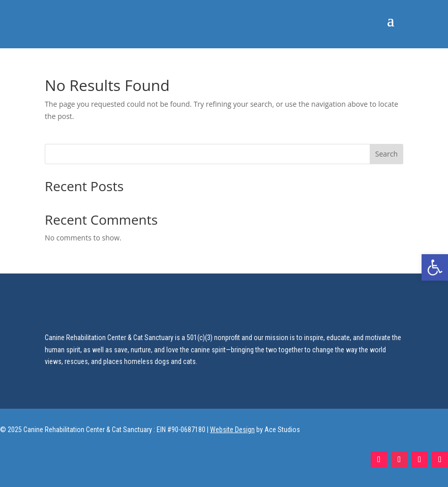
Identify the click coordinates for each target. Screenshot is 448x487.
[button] (435, 267)
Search (386, 154)
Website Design (232, 430)
